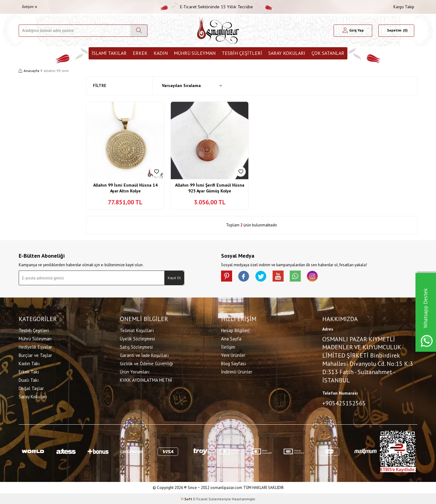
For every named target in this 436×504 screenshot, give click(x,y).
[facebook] (246, 277)
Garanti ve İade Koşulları (144, 355)
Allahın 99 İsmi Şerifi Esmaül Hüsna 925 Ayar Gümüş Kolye (210, 188)
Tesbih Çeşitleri (242, 53)
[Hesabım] (353, 31)
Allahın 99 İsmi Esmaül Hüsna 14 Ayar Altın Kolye (125, 188)
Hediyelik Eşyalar (35, 346)
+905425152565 (344, 403)
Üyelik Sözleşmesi (137, 338)
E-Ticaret (200, 498)
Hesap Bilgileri (235, 330)
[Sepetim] (396, 31)
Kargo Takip (404, 7)
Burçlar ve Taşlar (35, 355)
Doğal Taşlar (31, 388)
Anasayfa (29, 71)
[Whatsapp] (301, 277)
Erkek (140, 53)
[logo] (218, 30)
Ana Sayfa (231, 338)
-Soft (187, 498)
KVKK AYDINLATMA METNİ (146, 379)
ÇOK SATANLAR (328, 53)
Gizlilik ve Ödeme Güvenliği (146, 363)
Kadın (161, 53)
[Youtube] (282, 277)
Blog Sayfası (233, 363)
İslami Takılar (109, 53)
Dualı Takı (29, 379)
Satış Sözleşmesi (136, 346)
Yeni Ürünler (233, 355)
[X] (264, 277)
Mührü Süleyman (195, 53)
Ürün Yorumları (135, 371)
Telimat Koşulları (137, 330)
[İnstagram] (319, 277)
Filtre (100, 85)
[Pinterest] (227, 277)
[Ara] (139, 31)
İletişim (29, 7)
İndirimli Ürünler (237, 371)
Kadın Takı (29, 363)
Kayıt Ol (174, 278)
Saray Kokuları (287, 53)
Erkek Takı (29, 371)
